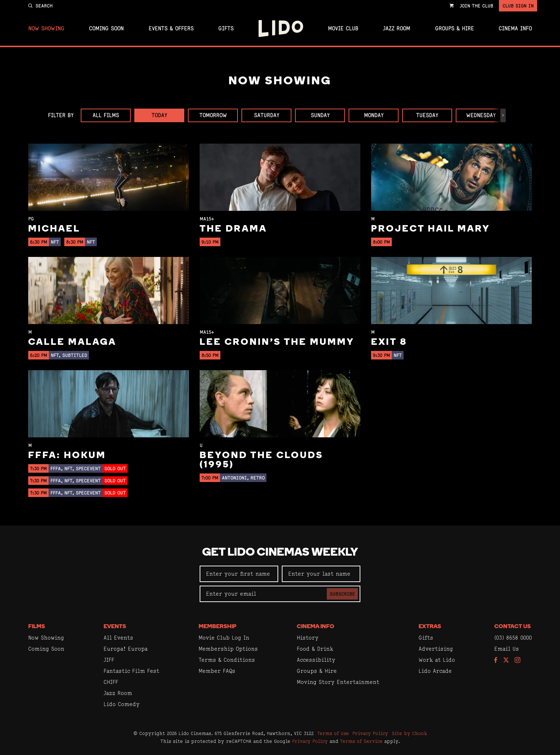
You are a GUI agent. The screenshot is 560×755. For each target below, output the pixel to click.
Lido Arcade (435, 671)
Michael (54, 229)
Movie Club (343, 29)
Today (159, 115)
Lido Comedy (122, 704)
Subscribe (342, 594)
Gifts (226, 29)
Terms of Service (361, 741)
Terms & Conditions (227, 660)
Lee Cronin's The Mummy (277, 342)
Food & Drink (315, 649)
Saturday (267, 115)
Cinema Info (515, 29)
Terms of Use (333, 733)
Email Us (507, 649)
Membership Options (228, 649)
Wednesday (481, 115)
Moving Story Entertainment (338, 682)
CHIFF (111, 682)
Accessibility (316, 660)
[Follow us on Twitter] (506, 660)
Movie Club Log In (224, 638)
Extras (430, 627)
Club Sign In (518, 6)
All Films (106, 115)
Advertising (436, 649)
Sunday (320, 115)
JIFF (109, 660)
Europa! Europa (126, 649)
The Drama (233, 229)
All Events (118, 638)
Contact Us (512, 627)
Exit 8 (389, 342)
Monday (374, 115)
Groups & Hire (454, 29)
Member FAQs (217, 671)
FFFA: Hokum (67, 456)
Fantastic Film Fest (131, 671)
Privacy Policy (370, 733)
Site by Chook (409, 733)
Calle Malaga (72, 342)
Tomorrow (213, 115)
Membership (217, 627)
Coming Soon (106, 29)
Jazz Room (396, 29)
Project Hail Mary (431, 229)
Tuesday (427, 115)
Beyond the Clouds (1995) (261, 460)
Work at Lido (437, 660)
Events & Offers (171, 29)
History (308, 638)
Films (37, 627)
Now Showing (46, 29)
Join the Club (476, 6)
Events (115, 627)
